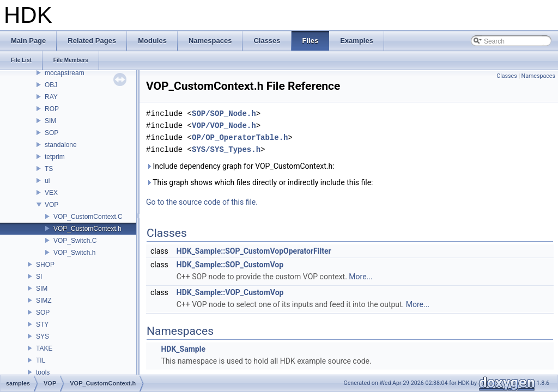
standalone (61, 145)
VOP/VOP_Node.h (224, 125)
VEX (51, 193)
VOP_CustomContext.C (88, 217)
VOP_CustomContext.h (87, 229)
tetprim (55, 157)
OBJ (51, 85)
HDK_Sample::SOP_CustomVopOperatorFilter (254, 251)
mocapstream (65, 73)
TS (49, 169)
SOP (51, 133)
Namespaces (538, 76)
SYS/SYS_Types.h (226, 149)
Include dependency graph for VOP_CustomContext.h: (240, 166)
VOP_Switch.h (74, 253)
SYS (43, 336)
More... (360, 277)
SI (39, 277)
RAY (51, 97)
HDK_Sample (183, 349)
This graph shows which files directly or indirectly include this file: (260, 182)
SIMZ (44, 301)
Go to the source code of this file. (202, 202)
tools (43, 372)
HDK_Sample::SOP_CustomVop (230, 265)
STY (42, 324)
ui (47, 181)
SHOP (45, 265)
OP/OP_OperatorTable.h (240, 137)
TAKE (44, 348)
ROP (52, 109)
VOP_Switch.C (75, 241)
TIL (41, 360)
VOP (51, 205)
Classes (507, 76)
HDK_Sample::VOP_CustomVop (230, 292)
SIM (50, 121)
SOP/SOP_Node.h (224, 114)
